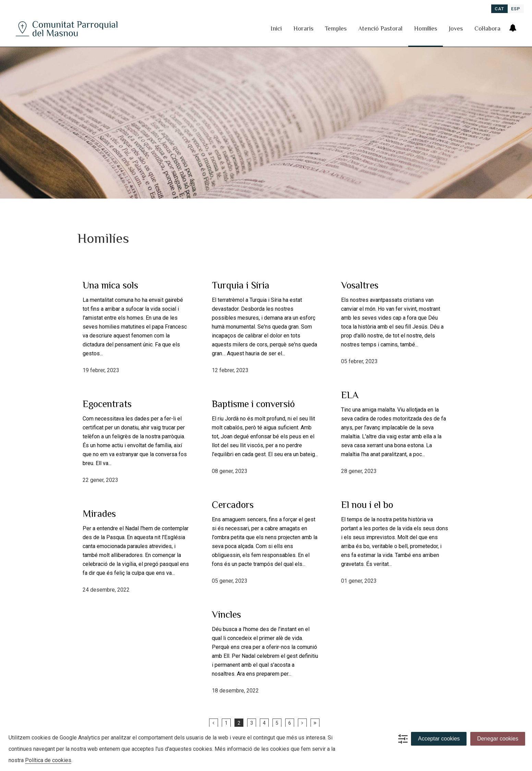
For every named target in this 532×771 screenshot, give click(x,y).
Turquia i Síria (241, 285)
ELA (350, 395)
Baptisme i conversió (253, 404)
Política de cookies (48, 760)
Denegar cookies (498, 739)
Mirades (99, 514)
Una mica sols (110, 285)
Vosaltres (360, 285)
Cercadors (233, 505)
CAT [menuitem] (499, 9)
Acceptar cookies (439, 739)
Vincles (226, 614)
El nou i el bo (367, 505)
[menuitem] (499, 9)
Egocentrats (107, 404)
